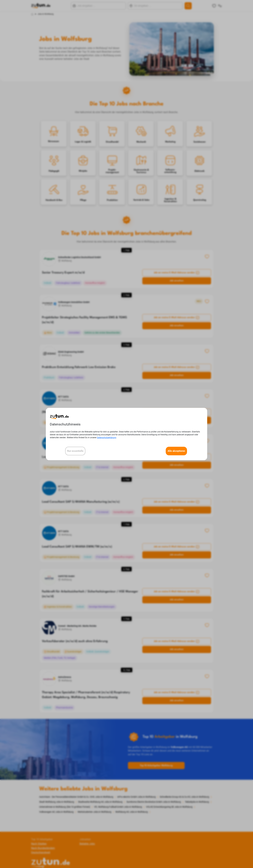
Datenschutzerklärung (107, 438)
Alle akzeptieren (176, 451)
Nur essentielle (75, 451)
